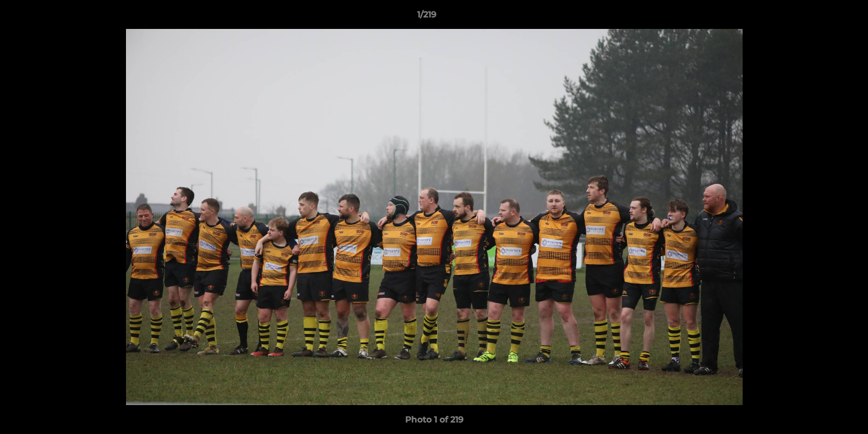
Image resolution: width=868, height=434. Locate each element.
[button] (817, 17)
